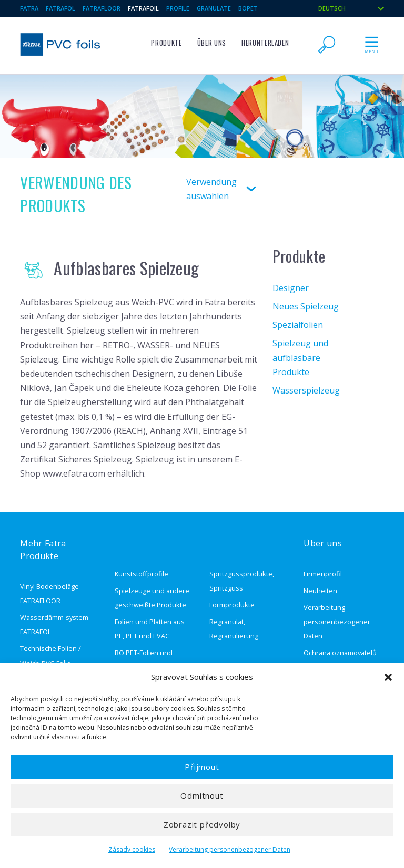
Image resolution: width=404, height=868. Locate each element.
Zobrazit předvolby (202, 824)
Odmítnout (202, 795)
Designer (291, 288)
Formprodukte (232, 605)
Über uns (212, 43)
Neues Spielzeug (306, 306)
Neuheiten (320, 591)
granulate (214, 8)
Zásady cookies (132, 849)
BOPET (248, 8)
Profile (178, 8)
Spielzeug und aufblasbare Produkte (300, 357)
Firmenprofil (323, 574)
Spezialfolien (298, 325)
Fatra (29, 8)
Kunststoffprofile (142, 574)
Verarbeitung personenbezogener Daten (230, 849)
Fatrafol (60, 8)
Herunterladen (265, 43)
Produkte (166, 43)
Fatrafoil (143, 8)
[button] (388, 677)
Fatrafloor (102, 8)
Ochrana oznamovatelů (340, 653)
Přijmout (202, 767)
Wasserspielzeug (306, 390)
